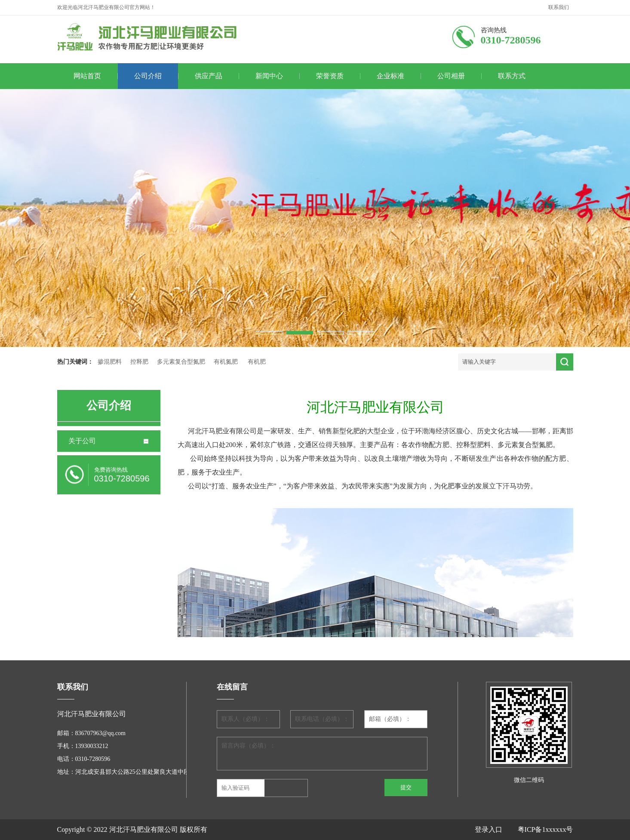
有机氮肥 (226, 362)
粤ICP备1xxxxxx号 (545, 829)
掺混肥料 (110, 362)
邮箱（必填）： (390, 719)
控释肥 (139, 362)
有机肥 (257, 362)
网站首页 (87, 76)
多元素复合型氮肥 (181, 362)
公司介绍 (148, 76)
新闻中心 (269, 76)
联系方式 (512, 76)
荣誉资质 (330, 76)
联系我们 (559, 7)
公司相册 (451, 76)
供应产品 (209, 76)
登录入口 (496, 829)
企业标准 (390, 76)
